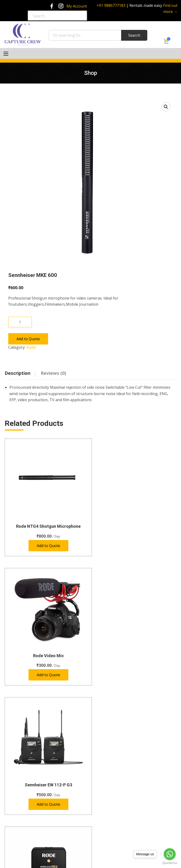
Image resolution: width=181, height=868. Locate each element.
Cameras (106, 726)
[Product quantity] (20, 322)
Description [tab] (18, 373)
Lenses (105, 743)
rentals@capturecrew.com (124, 837)
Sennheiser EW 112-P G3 (46, 646)
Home (13, 799)
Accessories (108, 777)
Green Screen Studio (24, 808)
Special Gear (109, 760)
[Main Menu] (6, 54)
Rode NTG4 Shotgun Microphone (46, 521)
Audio (31, 347)
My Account (77, 6)
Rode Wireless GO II (135, 646)
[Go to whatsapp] (170, 854)
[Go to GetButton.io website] (170, 863)
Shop (13, 817)
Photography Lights (114, 751)
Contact (15, 825)
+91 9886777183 (111, 5)
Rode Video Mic (135, 521)
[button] (166, 107)
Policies (14, 834)
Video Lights (109, 768)
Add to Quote (28, 339)
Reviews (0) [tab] (53, 373)
